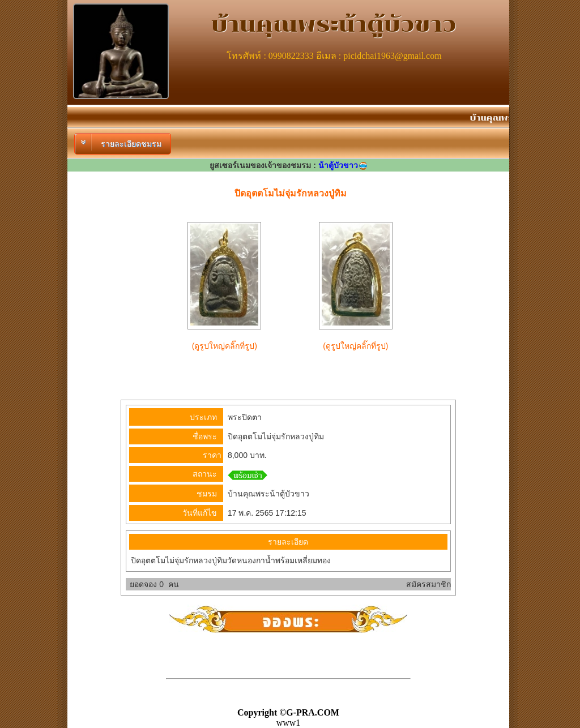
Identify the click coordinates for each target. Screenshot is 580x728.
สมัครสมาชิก (428, 584)
